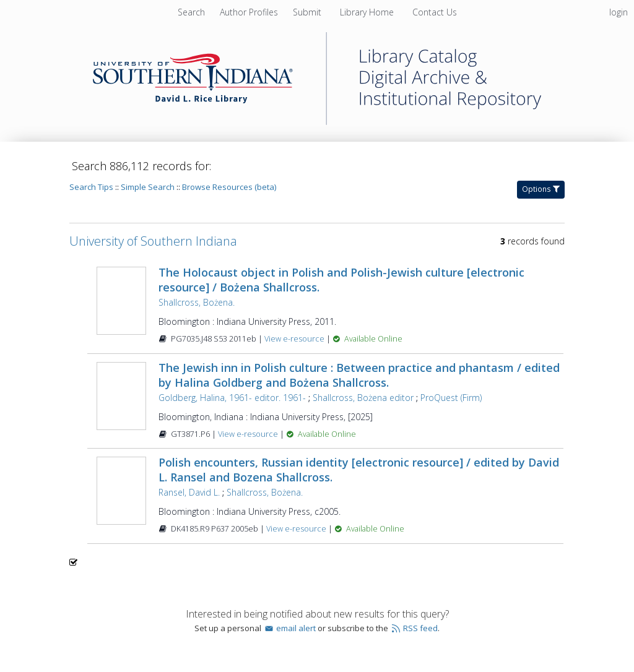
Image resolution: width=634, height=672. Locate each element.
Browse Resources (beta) (229, 187)
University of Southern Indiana (153, 241)
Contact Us (435, 12)
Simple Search (148, 187)
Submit (308, 12)
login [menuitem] (619, 12)
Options (541, 189)
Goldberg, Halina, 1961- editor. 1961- (232, 398)
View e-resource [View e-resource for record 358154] (297, 529)
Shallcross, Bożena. (197, 302)
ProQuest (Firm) (451, 398)
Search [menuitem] (191, 12)
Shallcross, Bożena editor (363, 398)
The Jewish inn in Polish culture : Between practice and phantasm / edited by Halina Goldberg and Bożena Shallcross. (359, 375)
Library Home (368, 12)
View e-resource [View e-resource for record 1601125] (249, 434)
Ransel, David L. (189, 492)
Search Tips (91, 187)
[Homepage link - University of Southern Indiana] (317, 122)
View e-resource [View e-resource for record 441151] (295, 339)
